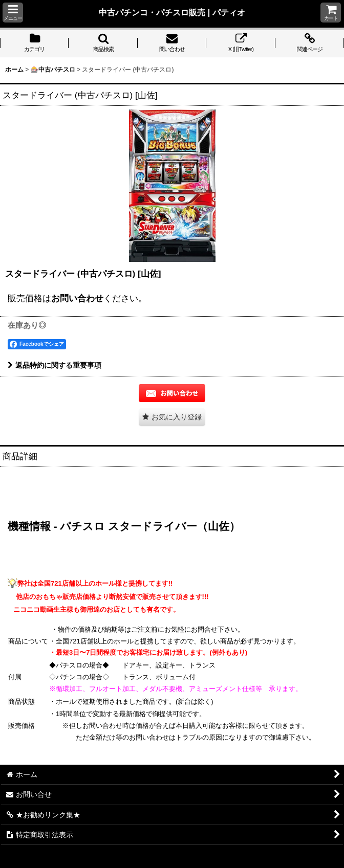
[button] (13, 13)
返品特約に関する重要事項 (55, 365)
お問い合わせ (77, 298)
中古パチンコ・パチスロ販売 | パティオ (172, 12)
